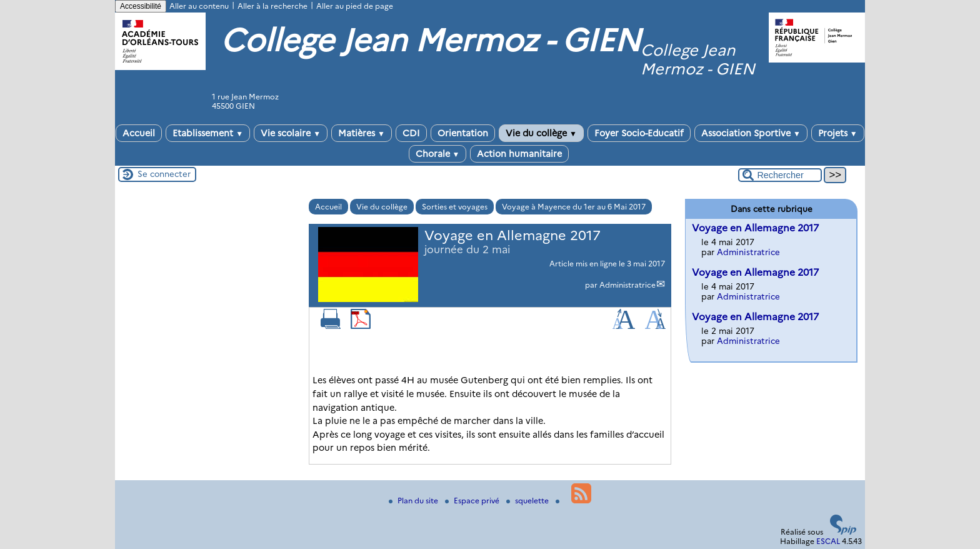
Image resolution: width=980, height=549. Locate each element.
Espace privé (473, 501)
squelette (528, 501)
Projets (838, 133)
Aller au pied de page (355, 6)
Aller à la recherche (272, 6)
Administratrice (627, 285)
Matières (362, 133)
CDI (411, 133)
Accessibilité (141, 6)
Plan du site (414, 501)
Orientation (463, 133)
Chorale (438, 154)
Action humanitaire (519, 154)
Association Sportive (751, 133)
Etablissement (208, 133)
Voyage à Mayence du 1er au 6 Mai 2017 (574, 207)
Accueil (139, 133)
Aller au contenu (199, 6)
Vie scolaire (291, 133)
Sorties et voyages (455, 207)
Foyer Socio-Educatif (639, 133)
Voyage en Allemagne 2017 (755, 228)
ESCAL (828, 541)
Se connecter (164, 174)
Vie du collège (541, 133)
